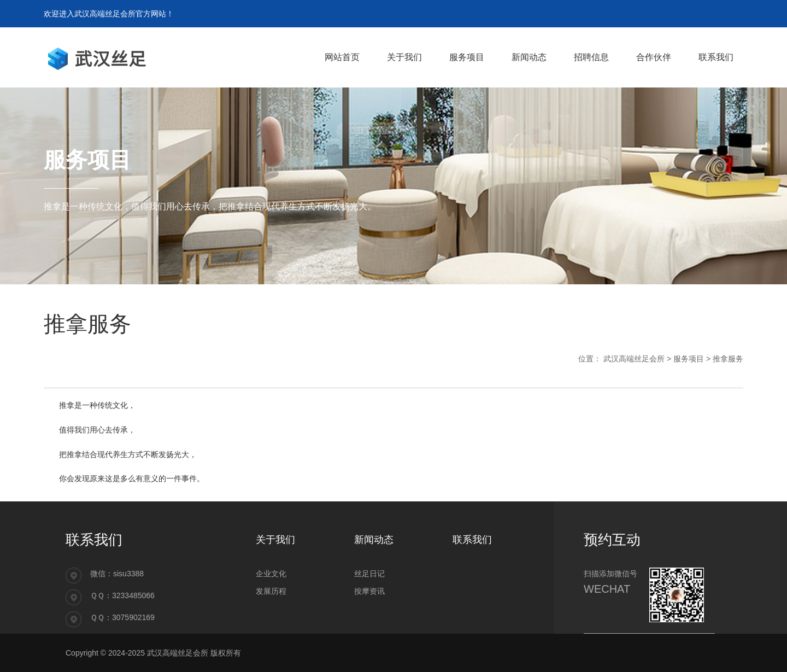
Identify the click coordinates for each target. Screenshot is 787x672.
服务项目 (689, 359)
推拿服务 (728, 359)
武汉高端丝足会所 (634, 359)
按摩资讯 (369, 591)
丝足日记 (369, 574)
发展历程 (271, 591)
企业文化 (271, 574)
